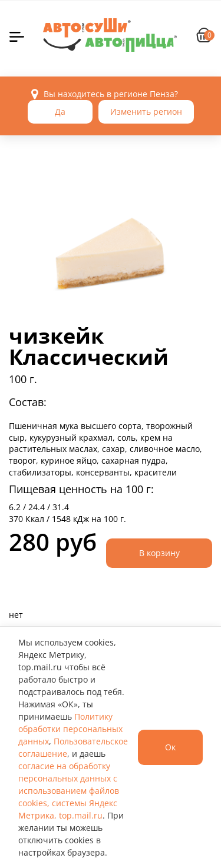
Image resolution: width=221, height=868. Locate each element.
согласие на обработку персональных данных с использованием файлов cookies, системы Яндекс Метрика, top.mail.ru (69, 791)
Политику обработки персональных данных (70, 729)
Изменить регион (146, 112)
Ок (170, 747)
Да (60, 112)
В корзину (159, 553)
